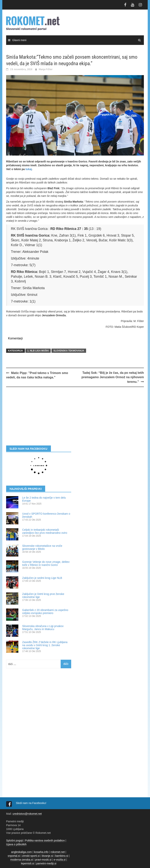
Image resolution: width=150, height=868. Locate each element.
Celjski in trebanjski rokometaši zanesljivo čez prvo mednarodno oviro (45, 531)
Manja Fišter (46, 69)
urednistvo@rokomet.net (27, 814)
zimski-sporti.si (31, 856)
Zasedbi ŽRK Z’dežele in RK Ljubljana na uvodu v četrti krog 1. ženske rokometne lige (45, 645)
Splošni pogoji (14, 840)
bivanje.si (47, 856)
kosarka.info (41, 852)
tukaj (29, 169)
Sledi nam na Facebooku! (31, 803)
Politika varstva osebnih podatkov (45, 840)
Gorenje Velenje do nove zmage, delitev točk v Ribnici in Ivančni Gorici (46, 563)
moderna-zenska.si (22, 860)
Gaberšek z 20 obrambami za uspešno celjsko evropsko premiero (45, 612)
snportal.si (14, 856)
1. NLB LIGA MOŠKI (38, 351)
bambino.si (62, 856)
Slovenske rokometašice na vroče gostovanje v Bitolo (42, 547)
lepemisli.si (28, 863)
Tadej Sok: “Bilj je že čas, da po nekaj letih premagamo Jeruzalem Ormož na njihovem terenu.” (113, 377)
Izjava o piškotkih (16, 844)
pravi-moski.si (43, 860)
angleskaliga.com (21, 852)
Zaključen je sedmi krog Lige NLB (42, 578)
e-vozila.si (60, 860)
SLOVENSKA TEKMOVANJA (69, 351)
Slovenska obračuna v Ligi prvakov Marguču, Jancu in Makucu (43, 628)
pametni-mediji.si (46, 863)
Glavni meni (19, 40)
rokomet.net (58, 852)
